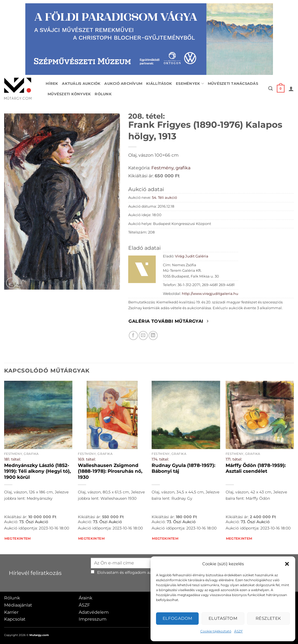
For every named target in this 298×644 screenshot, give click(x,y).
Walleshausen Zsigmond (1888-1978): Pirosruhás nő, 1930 (110, 471)
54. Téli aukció (164, 198)
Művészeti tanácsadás (233, 84)
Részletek (268, 618)
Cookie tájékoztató (216, 631)
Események (190, 84)
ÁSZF (239, 631)
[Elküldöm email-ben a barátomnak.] (143, 335)
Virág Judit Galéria (192, 256)
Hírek (52, 84)
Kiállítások (159, 84)
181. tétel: (13, 459)
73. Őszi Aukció (34, 522)
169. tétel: (87, 459)
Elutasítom (223, 618)
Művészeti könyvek (69, 94)
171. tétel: (234, 459)
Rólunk (103, 94)
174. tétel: (160, 459)
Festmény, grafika (171, 168)
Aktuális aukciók (81, 84)
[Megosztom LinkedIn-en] (153, 335)
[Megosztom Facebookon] (133, 335)
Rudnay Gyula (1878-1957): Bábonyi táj (183, 468)
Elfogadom (177, 618)
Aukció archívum (123, 84)
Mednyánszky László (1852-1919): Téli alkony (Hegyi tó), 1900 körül (37, 471)
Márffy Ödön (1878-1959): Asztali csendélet (256, 468)
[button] (287, 564)
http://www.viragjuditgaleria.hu (210, 294)
